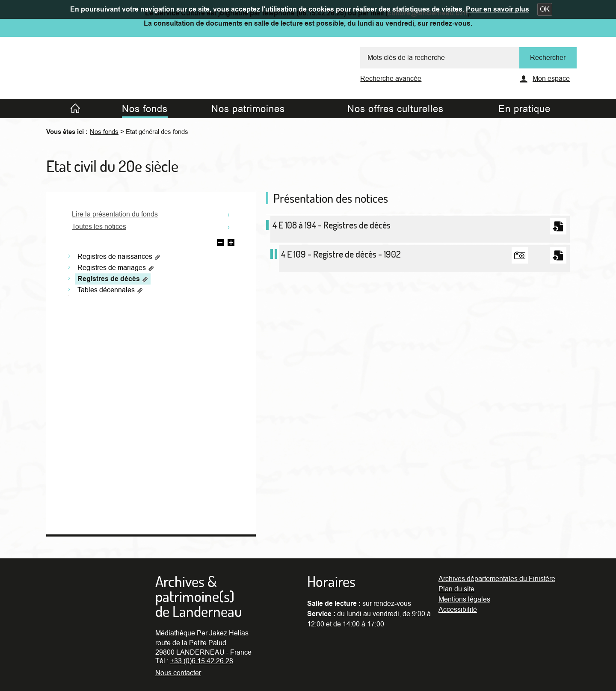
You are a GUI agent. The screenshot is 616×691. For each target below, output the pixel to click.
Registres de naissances (119, 257)
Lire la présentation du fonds (115, 214)
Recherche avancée (391, 79)
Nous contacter (178, 673)
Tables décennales (110, 290)
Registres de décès (113, 279)
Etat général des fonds (157, 132)
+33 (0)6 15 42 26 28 (202, 661)
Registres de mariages (116, 268)
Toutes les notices (99, 227)
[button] (545, 9)
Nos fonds (104, 132)
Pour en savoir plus (498, 9)
